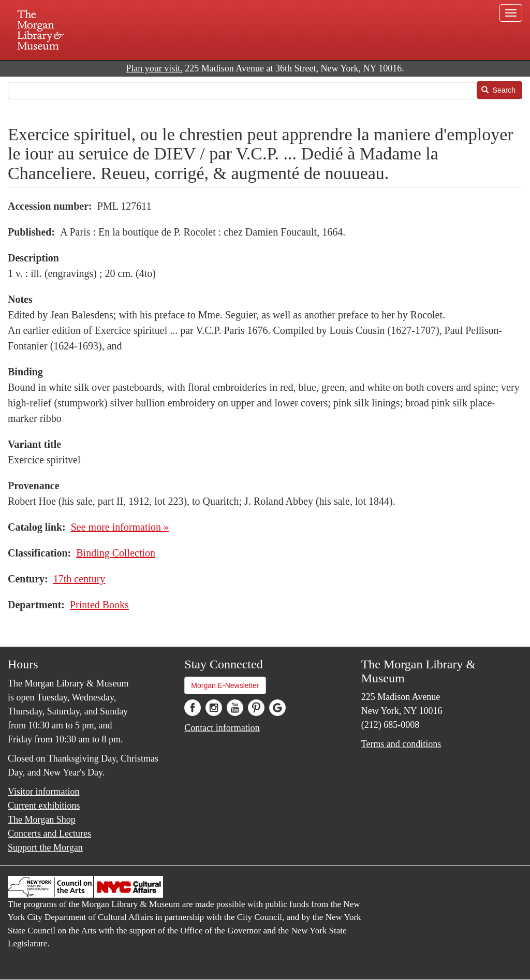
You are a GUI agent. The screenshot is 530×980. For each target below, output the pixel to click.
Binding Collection (116, 553)
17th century (79, 579)
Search (498, 90)
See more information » (120, 527)
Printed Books (99, 605)
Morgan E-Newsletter (225, 685)
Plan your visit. (154, 68)
